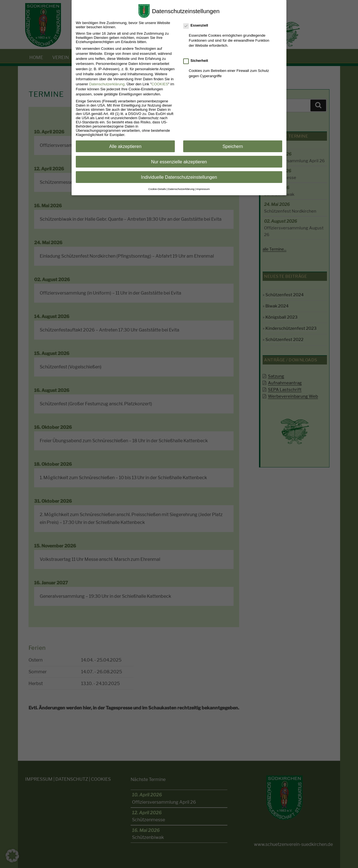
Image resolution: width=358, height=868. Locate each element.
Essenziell (196, 24)
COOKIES (160, 83)
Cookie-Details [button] (157, 188)
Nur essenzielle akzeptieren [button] (179, 161)
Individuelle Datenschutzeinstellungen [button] (179, 176)
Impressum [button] (203, 188)
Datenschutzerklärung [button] (181, 188)
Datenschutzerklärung (107, 83)
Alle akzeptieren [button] (125, 145)
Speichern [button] (233, 145)
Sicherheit (196, 59)
